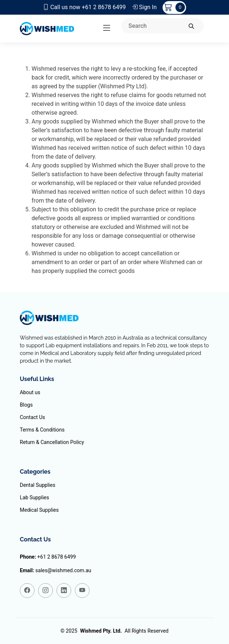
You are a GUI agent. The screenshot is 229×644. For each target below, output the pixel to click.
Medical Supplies (39, 510)
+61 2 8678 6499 (57, 557)
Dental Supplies (38, 485)
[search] (191, 27)
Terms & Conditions (42, 430)
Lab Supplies (34, 497)
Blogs (26, 405)
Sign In (144, 7)
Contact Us (32, 417)
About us (30, 392)
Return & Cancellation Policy (52, 442)
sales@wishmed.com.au (63, 570)
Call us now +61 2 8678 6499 (84, 7)
